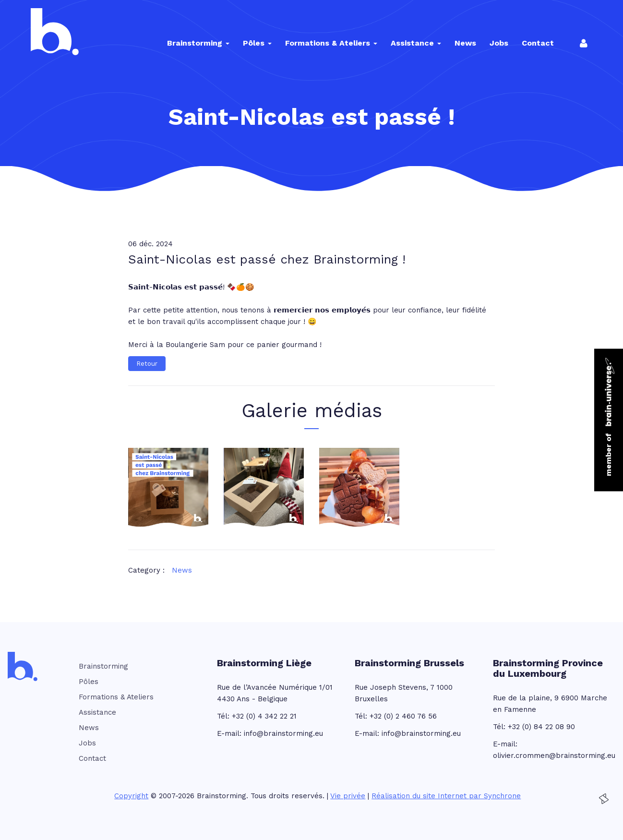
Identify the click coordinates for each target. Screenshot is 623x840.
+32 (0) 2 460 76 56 (403, 716)
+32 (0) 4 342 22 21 (264, 716)
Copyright (131, 796)
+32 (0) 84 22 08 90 (541, 727)
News (182, 570)
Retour (147, 364)
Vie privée (348, 796)
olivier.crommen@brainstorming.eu (554, 756)
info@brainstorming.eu (283, 733)
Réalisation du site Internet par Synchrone (446, 796)
